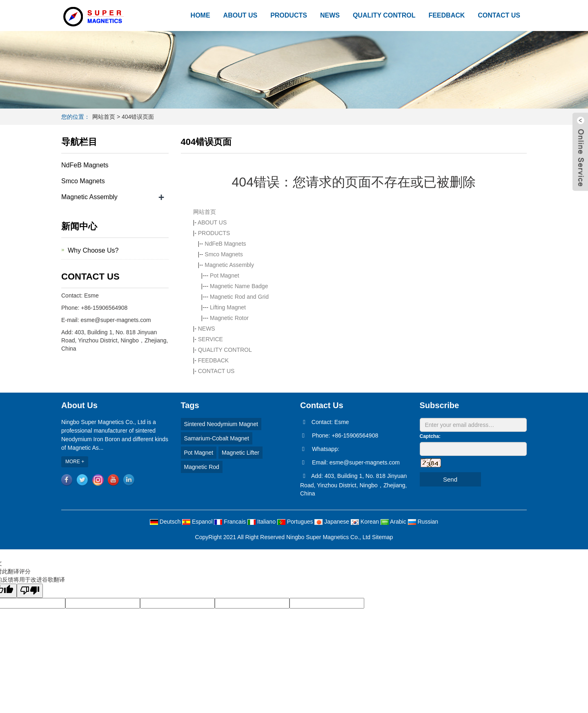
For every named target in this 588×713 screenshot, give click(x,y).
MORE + (75, 462)
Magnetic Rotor (229, 318)
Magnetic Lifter (241, 453)
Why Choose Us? (93, 250)
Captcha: (430, 436)
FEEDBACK (447, 15)
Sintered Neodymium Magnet (221, 424)
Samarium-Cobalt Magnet (217, 438)
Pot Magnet (225, 275)
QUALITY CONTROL (384, 15)
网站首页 (104, 117)
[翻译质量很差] (30, 591)
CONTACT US (499, 15)
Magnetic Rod (202, 467)
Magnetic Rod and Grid (239, 297)
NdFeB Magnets (225, 244)
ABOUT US (241, 15)
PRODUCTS (289, 15)
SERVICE (210, 339)
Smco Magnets (224, 254)
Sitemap (382, 537)
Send (450, 479)
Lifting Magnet (228, 307)
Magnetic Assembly (229, 265)
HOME (200, 15)
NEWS (330, 15)
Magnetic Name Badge (239, 286)
